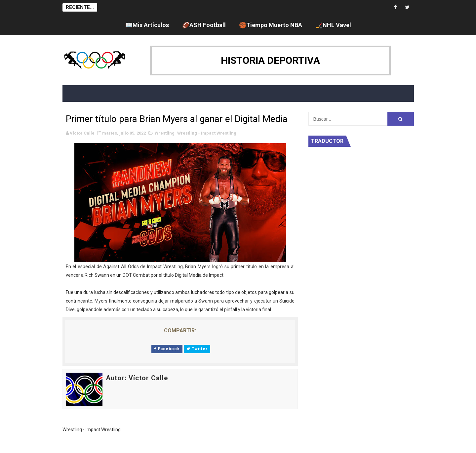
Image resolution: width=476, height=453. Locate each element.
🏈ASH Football (204, 25)
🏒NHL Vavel (333, 25)
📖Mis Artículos (147, 25)
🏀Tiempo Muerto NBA (271, 25)
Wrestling (165, 133)
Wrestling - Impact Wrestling (207, 133)
